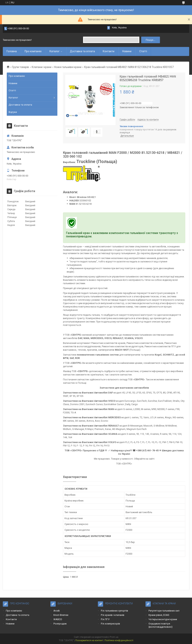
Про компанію (33, 51)
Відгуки (13, 112)
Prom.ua (114, 637)
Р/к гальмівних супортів (114, 611)
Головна (12, 51)
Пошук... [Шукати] (150, 40)
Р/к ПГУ (105, 619)
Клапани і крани (42, 67)
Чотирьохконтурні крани (163, 619)
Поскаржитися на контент (89, 640)
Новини (127, 51)
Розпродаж (60, 624)
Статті (143, 51)
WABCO (58, 619)
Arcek (57, 611)
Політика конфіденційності (119, 640)
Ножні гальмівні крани (68, 67)
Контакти (109, 51)
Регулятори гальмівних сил (164, 611)
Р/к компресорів (110, 624)
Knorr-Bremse (61, 615)
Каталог (55, 51)
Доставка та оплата (82, 51)
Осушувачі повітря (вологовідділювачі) (160, 625)
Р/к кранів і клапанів (113, 615)
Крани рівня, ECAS (159, 615)
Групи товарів (20, 67)
